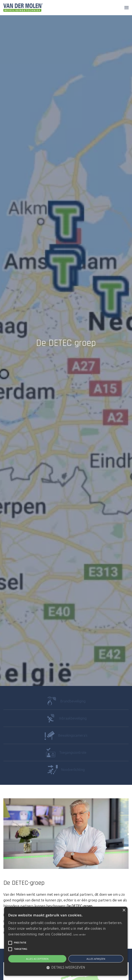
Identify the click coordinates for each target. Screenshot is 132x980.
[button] (10, 943)
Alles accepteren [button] (37, 959)
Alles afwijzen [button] (96, 959)
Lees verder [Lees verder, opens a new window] (80, 935)
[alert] (66, 941)
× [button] (124, 910)
